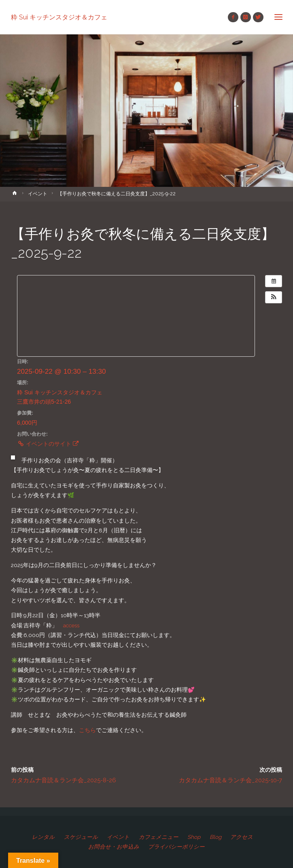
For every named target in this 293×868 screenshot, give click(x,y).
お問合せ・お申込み (114, 847)
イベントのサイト (48, 444)
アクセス (242, 837)
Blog (216, 837)
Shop (194, 837)
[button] (274, 297)
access (71, 625)
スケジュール (81, 837)
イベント (38, 194)
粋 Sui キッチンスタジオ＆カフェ (59, 17)
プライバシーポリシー (176, 847)
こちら (87, 730)
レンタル (43, 837)
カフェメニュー (159, 837)
